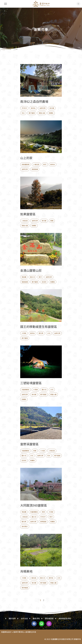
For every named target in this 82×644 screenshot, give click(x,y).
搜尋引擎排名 (19, 632)
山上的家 (26, 158)
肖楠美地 (26, 571)
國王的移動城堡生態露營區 (39, 327)
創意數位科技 (31, 632)
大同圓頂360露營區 (34, 505)
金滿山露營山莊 (31, 270)
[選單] (6, 4)
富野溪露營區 (29, 444)
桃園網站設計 (6, 632)
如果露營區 (28, 214)
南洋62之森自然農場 (34, 101)
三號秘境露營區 (31, 383)
